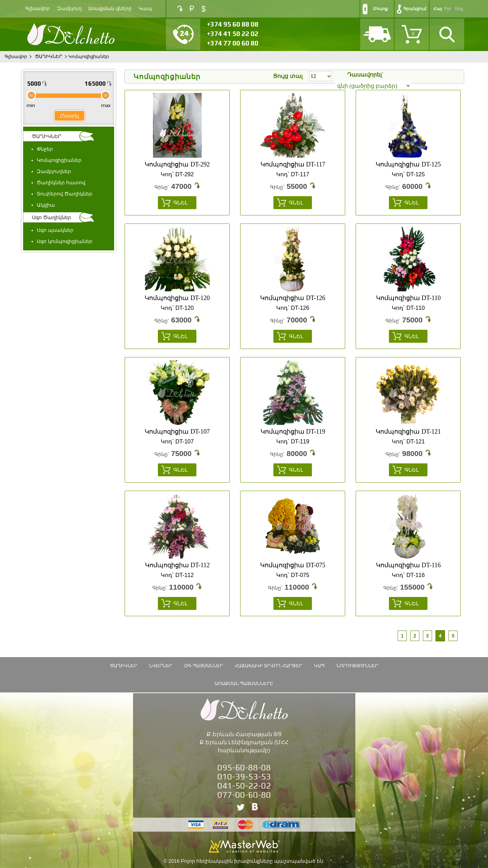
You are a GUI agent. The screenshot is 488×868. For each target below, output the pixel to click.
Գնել (180, 203)
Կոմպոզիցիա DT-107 (177, 432)
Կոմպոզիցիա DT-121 (408, 432)
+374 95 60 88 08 (233, 24)
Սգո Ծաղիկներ (51, 218)
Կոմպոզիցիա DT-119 (293, 432)
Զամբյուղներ (54, 171)
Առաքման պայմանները (244, 684)
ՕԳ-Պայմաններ (203, 666)
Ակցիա (46, 205)
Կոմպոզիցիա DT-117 (293, 164)
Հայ (438, 9)
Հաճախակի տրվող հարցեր (269, 666)
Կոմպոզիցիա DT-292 (177, 164)
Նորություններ (357, 666)
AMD (180, 9)
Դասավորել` (365, 75)
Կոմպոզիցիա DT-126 (293, 298)
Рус (448, 9)
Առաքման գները (110, 9)
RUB (192, 9)
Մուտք (380, 9)
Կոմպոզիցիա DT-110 (408, 298)
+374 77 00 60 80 (233, 43)
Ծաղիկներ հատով (61, 183)
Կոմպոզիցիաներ (59, 160)
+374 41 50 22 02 (233, 34)
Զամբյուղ (69, 9)
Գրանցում (415, 9)
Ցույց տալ (288, 76)
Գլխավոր (37, 9)
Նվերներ (161, 666)
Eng (459, 9)
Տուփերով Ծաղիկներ (65, 194)
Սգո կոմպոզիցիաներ (65, 241)
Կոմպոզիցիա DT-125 (408, 164)
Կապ (145, 9)
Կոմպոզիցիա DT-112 (177, 565)
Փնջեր (45, 149)
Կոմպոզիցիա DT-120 (177, 298)
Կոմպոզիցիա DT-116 (408, 565)
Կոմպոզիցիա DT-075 (293, 565)
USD (204, 9)
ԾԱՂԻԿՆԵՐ (49, 56)
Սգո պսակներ (55, 230)
